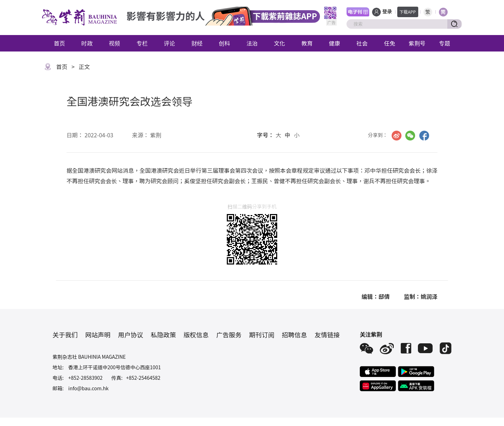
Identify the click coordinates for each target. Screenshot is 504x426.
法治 (252, 43)
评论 (169, 43)
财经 (197, 43)
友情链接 (327, 335)
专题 (444, 43)
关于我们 (65, 335)
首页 (59, 43)
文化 (280, 43)
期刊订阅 (262, 335)
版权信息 (196, 335)
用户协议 (131, 335)
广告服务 (229, 335)
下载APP (408, 12)
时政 (87, 43)
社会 (362, 43)
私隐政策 (163, 335)
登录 (387, 12)
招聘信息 (294, 335)
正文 (84, 67)
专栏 (142, 43)
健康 (335, 43)
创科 (224, 43)
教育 (307, 43)
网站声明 (98, 335)
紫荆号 (417, 43)
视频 (114, 43)
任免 (390, 43)
